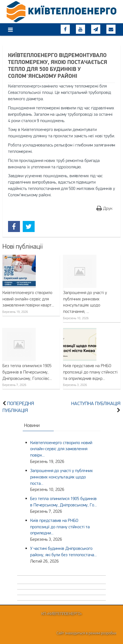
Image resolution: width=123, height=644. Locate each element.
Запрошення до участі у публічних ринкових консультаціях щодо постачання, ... (85, 302)
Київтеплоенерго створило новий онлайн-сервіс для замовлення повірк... (61, 449)
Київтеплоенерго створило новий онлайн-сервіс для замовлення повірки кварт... (28, 299)
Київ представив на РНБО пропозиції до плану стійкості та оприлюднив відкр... (90, 372)
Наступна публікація (96, 403)
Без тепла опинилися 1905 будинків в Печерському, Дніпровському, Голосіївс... (27, 372)
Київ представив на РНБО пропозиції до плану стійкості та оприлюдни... (60, 527)
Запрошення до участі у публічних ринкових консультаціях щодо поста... (61, 477)
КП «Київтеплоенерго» (61, 614)
